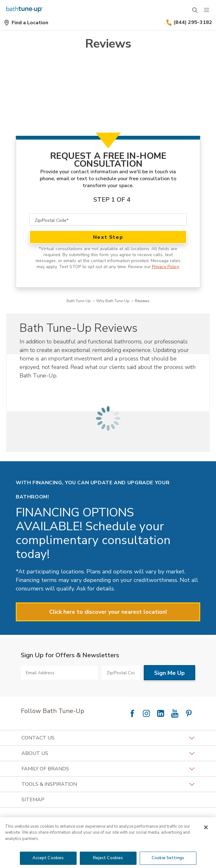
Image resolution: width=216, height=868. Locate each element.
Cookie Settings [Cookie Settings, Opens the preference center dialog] (168, 858)
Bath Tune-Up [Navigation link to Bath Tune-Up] (79, 301)
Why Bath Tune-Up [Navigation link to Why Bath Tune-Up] (113, 301)
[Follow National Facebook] (132, 713)
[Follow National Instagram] (146, 713)
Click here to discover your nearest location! (108, 612)
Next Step (108, 237)
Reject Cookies (108, 858)
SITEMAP (33, 800)
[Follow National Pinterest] (189, 713)
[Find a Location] (26, 23)
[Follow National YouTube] (175, 713)
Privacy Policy (165, 267)
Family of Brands (108, 769)
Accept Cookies (48, 858)
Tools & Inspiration (108, 784)
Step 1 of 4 (112, 200)
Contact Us (108, 738)
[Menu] (207, 10)
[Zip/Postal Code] (108, 220)
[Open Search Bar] (195, 10)
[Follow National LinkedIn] (161, 713)
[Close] (206, 827)
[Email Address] (59, 673)
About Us (108, 753)
